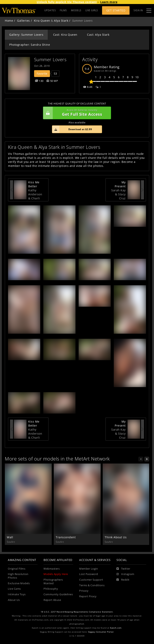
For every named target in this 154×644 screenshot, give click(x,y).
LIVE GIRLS (92, 10)
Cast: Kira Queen (65, 35)
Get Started (116, 10)
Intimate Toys (17, 594)
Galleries (23, 21)
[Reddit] (123, 580)
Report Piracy (88, 596)
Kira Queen (42, 21)
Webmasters (52, 569)
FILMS (63, 10)
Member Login (89, 569)
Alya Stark (61, 21)
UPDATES (50, 10)
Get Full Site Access (76, 113)
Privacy (84, 591)
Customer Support (91, 580)
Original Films (17, 569)
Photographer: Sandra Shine (30, 45)
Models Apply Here (56, 574)
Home (9, 21)
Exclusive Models (19, 583)
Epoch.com (116, 628)
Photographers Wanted (53, 582)
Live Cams (14, 589)
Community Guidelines (58, 594)
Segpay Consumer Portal (101, 632)
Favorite (42, 74)
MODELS (76, 10)
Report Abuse (52, 600)
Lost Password (89, 574)
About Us (14, 600)
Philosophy (51, 589)
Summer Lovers (50, 59)
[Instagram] (125, 574)
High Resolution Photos (18, 576)
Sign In (138, 10)
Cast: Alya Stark (98, 35)
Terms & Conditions (92, 585)
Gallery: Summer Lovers (26, 35)
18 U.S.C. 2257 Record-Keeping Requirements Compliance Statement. (77, 612)
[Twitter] (123, 569)
